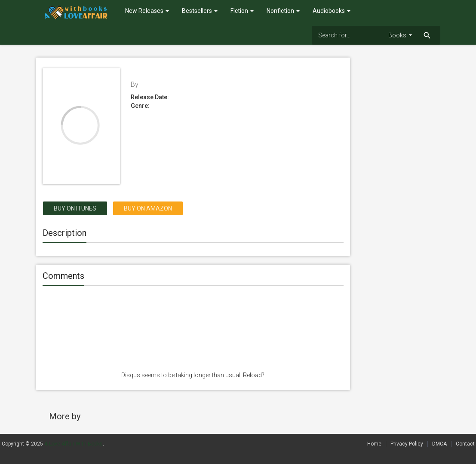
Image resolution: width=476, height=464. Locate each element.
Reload (252, 375)
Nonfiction (283, 11)
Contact (465, 444)
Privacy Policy (407, 444)
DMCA (439, 444)
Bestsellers (200, 11)
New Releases (147, 11)
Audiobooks (332, 11)
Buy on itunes (75, 208)
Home (374, 444)
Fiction (242, 11)
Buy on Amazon (148, 208)
